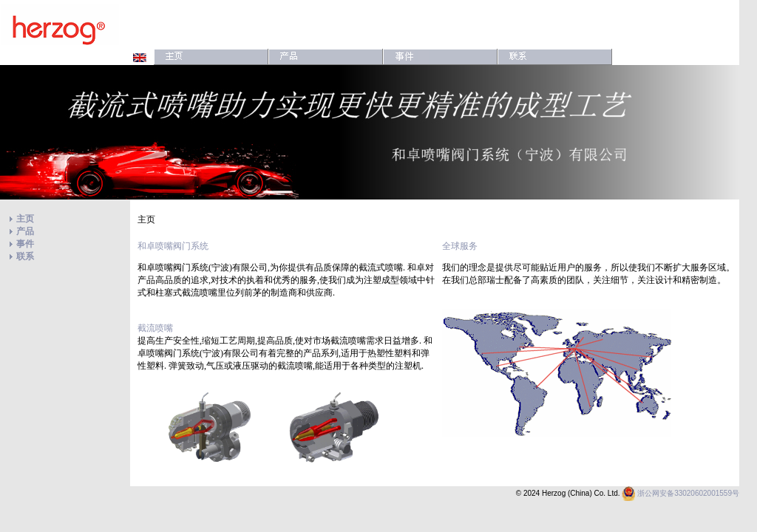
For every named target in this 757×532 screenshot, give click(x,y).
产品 (25, 231)
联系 (25, 256)
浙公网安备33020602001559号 (688, 493)
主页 (25, 219)
